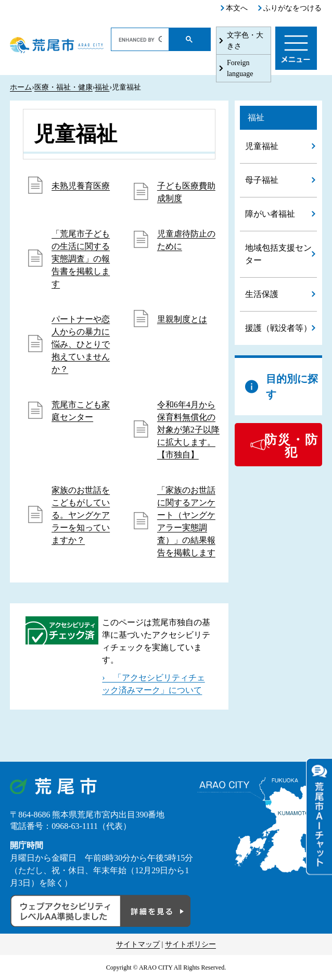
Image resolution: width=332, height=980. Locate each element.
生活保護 (262, 294)
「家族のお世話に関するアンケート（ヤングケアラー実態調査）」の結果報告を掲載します (186, 521)
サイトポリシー (190, 944)
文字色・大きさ (245, 41)
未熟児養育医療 (81, 186)
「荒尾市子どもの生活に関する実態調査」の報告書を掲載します (81, 259)
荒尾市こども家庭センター (81, 411)
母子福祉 (262, 180)
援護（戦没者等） (278, 328)
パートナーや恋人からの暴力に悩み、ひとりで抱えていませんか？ (81, 344)
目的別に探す (292, 387)
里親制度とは (182, 319)
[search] (140, 40)
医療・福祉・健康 (63, 87)
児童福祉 (262, 146)
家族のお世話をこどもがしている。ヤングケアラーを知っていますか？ (81, 515)
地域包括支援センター (278, 254)
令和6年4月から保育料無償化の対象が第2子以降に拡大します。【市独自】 (188, 430)
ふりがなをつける (292, 8)
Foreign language (240, 68)
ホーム (21, 87)
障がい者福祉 (270, 214)
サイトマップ (138, 944)
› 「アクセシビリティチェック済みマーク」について (153, 684)
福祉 (102, 87)
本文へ (237, 8)
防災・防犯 (291, 446)
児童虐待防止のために (186, 240)
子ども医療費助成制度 (186, 192)
